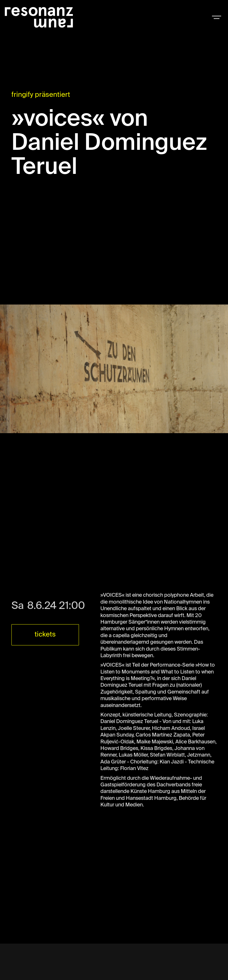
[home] (39, 17)
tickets (45, 635)
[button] (217, 17)
